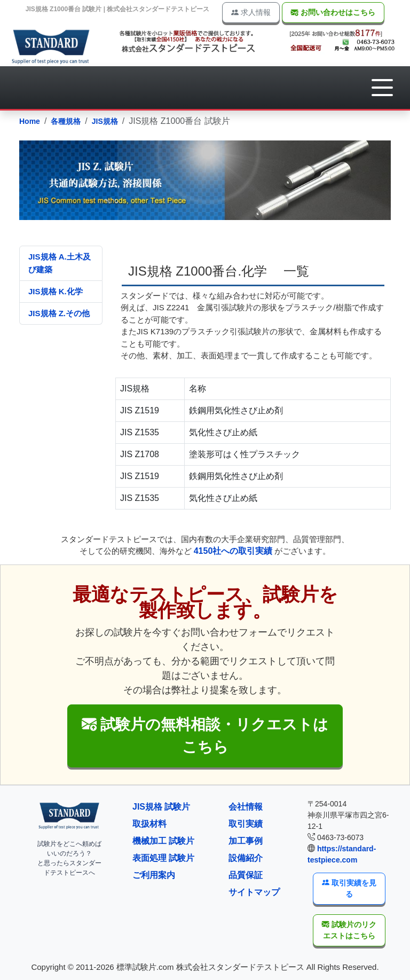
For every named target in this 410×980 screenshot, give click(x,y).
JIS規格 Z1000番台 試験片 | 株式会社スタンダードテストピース (118, 9)
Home (30, 121)
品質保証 (246, 875)
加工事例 (246, 841)
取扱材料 (149, 824)
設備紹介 (246, 858)
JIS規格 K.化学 (56, 291)
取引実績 (246, 824)
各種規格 (66, 121)
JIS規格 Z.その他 (59, 313)
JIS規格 (105, 121)
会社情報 (246, 807)
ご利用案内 (154, 875)
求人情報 (251, 12)
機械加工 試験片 (163, 841)
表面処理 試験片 (163, 858)
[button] (382, 88)
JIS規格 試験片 (161, 807)
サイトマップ (254, 892)
